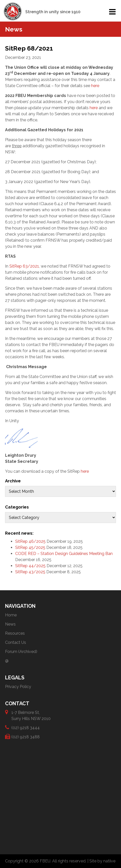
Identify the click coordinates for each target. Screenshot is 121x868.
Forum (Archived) (21, 652)
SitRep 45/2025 (30, 547)
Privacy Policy (18, 687)
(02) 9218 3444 (26, 727)
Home (11, 615)
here (95, 86)
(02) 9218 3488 (26, 737)
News (10, 624)
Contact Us (16, 642)
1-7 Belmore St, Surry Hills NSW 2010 (31, 715)
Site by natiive (102, 861)
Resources (15, 633)
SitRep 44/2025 (30, 566)
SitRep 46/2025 (30, 541)
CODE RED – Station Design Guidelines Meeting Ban (64, 554)
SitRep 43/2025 (30, 572)
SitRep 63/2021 (24, 266)
